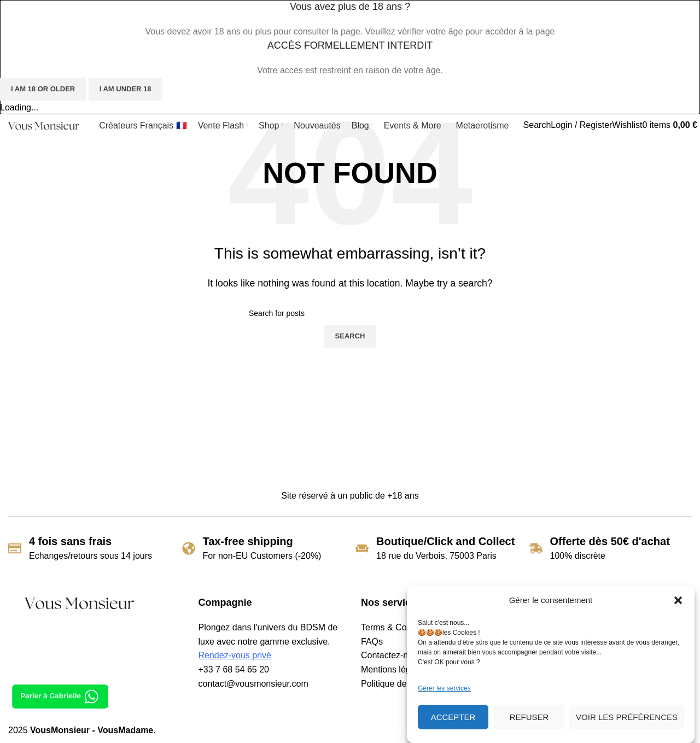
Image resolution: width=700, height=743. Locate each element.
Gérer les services (444, 688)
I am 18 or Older (43, 89)
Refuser (529, 717)
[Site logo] (44, 125)
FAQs (372, 642)
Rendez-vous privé (235, 655)
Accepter (453, 717)
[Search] (537, 125)
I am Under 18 (126, 89)
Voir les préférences (627, 717)
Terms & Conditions (399, 627)
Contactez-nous (392, 655)
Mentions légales (394, 669)
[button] (678, 600)
